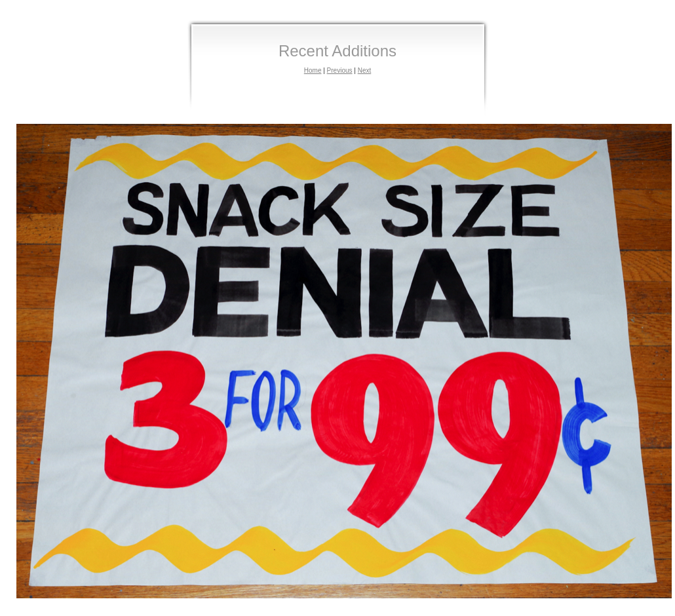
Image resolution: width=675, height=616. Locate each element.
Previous (340, 70)
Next (365, 70)
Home (313, 70)
